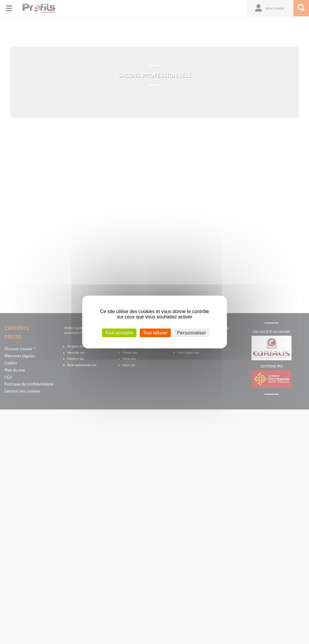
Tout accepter (119, 333)
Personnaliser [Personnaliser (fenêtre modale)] (192, 333)
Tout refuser (155, 333)
